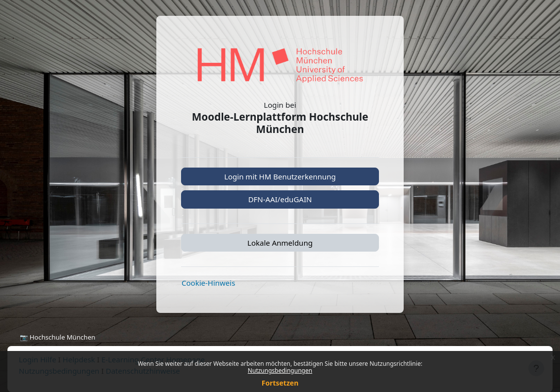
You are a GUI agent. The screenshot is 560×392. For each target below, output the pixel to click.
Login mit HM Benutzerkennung (280, 176)
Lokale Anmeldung (280, 243)
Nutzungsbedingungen (280, 370)
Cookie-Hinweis (208, 283)
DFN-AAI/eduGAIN (280, 199)
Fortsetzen (280, 383)
